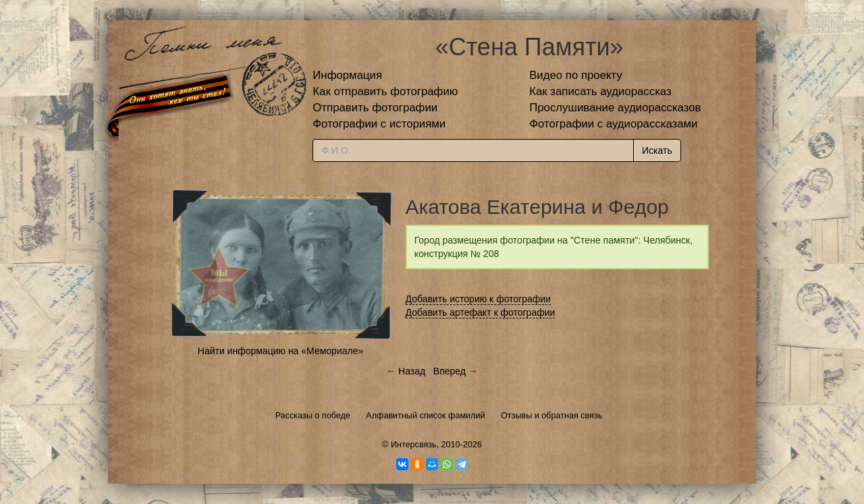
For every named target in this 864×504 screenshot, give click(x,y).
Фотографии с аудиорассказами (613, 124)
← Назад (406, 371)
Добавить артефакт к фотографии (481, 312)
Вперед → (456, 371)
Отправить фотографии (375, 108)
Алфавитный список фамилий (425, 416)
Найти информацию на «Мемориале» (280, 351)
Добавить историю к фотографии (479, 299)
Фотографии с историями (379, 124)
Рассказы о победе (313, 416)
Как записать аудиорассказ (600, 91)
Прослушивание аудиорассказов (615, 108)
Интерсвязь (414, 445)
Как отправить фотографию (385, 91)
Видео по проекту (576, 75)
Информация (347, 75)
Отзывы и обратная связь (551, 416)
